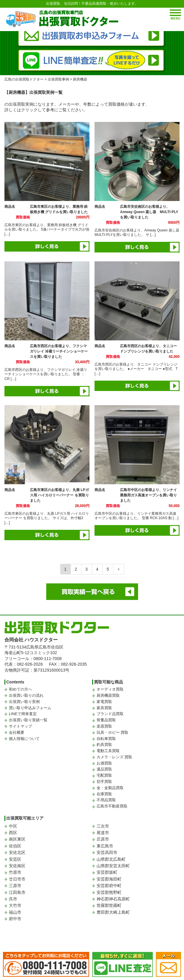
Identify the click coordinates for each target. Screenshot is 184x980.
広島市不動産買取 (112, 806)
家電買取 (104, 702)
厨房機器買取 (108, 695)
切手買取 (104, 782)
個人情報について (24, 739)
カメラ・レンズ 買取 (115, 757)
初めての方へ (20, 689)
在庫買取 (104, 794)
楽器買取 (104, 726)
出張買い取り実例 (24, 702)
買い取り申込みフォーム (30, 708)
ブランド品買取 (110, 714)
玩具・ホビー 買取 (113, 732)
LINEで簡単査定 (23, 714)
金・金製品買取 (110, 788)
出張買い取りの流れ (26, 695)
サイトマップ (20, 726)
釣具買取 (104, 745)
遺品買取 (104, 769)
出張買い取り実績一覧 (28, 720)
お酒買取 (104, 763)
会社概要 (17, 732)
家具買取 (104, 708)
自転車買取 (106, 739)
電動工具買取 (108, 751)
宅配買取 (104, 775)
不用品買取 (106, 800)
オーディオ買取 (110, 689)
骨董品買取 (106, 720)
